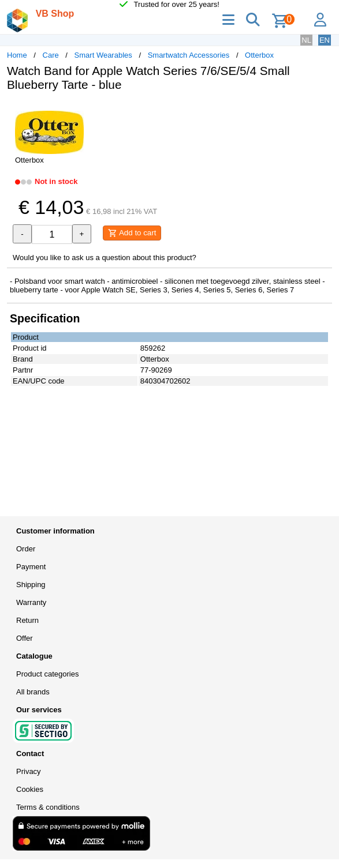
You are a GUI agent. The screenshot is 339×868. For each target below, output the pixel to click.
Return (27, 620)
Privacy (29, 771)
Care (51, 55)
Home (17, 55)
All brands (33, 692)
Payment (31, 567)
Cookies (30, 789)
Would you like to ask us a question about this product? (105, 258)
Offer (25, 638)
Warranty (31, 602)
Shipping (31, 585)
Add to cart (132, 233)
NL (306, 40)
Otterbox (259, 55)
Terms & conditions (48, 807)
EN (325, 40)
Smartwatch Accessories (189, 55)
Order (26, 549)
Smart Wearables (103, 55)
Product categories (47, 674)
